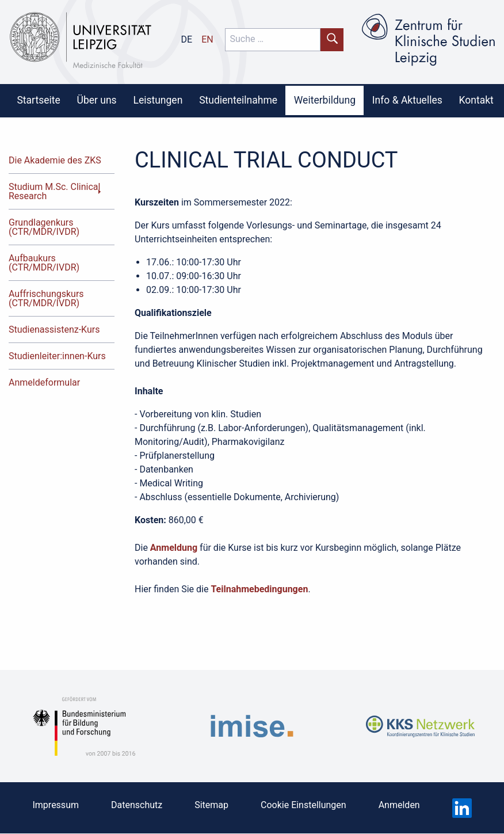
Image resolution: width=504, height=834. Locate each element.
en (207, 39)
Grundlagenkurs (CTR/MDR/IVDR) (44, 227)
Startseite (38, 100)
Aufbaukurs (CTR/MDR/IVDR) (44, 263)
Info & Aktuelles (407, 100)
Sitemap (211, 805)
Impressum (56, 805)
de (187, 39)
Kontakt (476, 100)
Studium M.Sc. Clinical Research (54, 191)
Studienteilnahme (238, 100)
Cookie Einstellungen (303, 805)
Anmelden (399, 805)
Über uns (97, 100)
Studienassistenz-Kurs (54, 330)
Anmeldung (174, 548)
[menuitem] (39, 100)
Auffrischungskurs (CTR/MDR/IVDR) (46, 298)
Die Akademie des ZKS (55, 160)
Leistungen (158, 100)
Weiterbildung (325, 100)
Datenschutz (137, 805)
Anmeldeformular (44, 382)
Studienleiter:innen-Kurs (57, 356)
